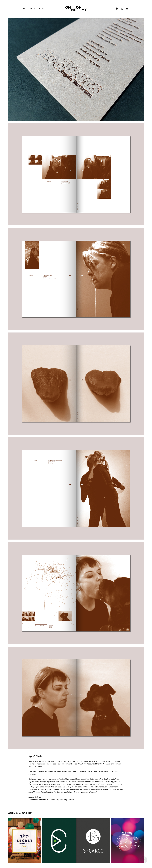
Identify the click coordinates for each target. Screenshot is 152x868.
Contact (41, 9)
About (32, 9)
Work (25, 9)
